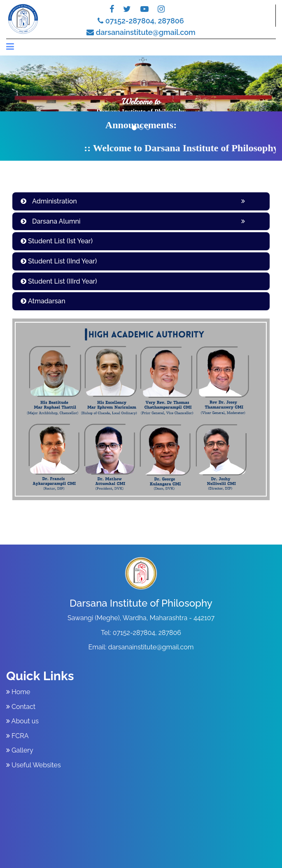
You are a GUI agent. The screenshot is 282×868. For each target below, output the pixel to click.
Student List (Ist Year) (57, 241)
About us (22, 721)
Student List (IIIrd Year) (59, 281)
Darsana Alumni (51, 221)
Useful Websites (34, 765)
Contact (21, 707)
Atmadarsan (43, 301)
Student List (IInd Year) (59, 261)
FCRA (17, 736)
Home (18, 692)
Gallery (20, 750)
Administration (49, 201)
